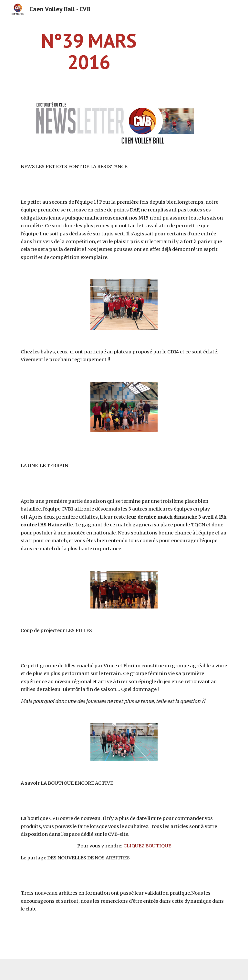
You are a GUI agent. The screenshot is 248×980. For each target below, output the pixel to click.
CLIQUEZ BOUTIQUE (147, 846)
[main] (89, 51)
